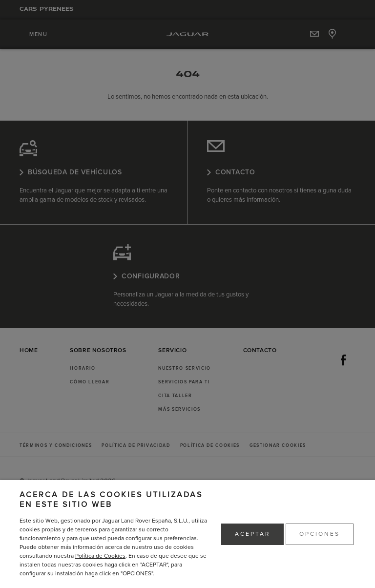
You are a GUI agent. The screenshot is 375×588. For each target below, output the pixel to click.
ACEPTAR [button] (252, 534)
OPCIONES (320, 534)
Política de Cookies (100, 556)
